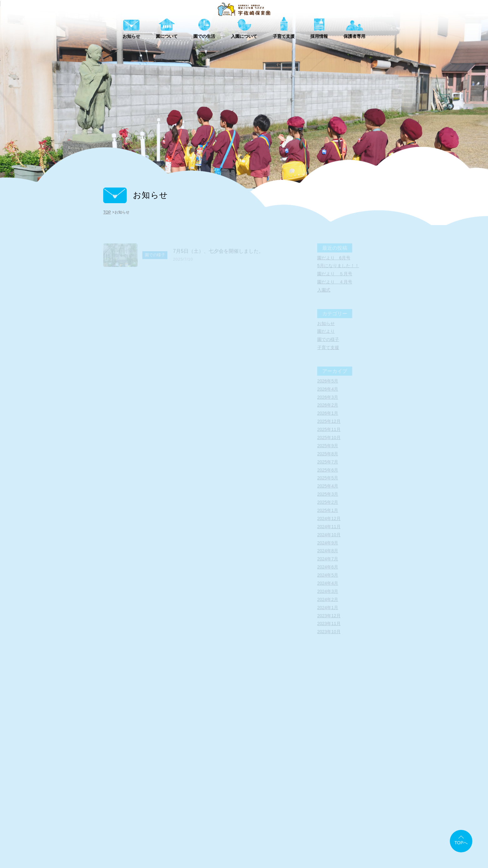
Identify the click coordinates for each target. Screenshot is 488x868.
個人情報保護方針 (366, 831)
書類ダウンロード (294, 831)
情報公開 (330, 831)
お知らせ (186, 820)
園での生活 (261, 820)
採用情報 (336, 820)
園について (222, 820)
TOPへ (461, 843)
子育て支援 (300, 820)
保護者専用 (372, 820)
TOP (107, 212)
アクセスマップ (251, 831)
